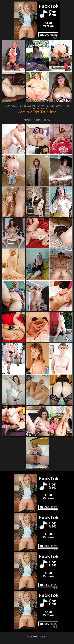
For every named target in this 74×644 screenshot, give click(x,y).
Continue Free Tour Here (37, 112)
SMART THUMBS (42, 469)
